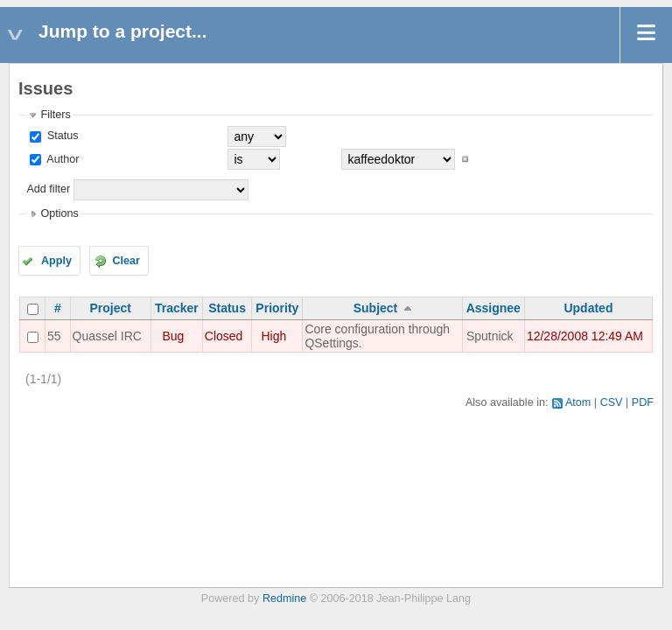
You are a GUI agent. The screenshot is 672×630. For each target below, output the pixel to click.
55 (54, 336)
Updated (588, 308)
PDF (643, 402)
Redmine (284, 598)
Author (61, 159)
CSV (612, 402)
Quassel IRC (107, 336)
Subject (376, 308)
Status (61, 136)
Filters (55, 115)
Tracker (177, 308)
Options (59, 213)
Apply (56, 261)
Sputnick (490, 336)
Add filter (48, 189)
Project (111, 308)
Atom (578, 402)
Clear (126, 261)
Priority (277, 308)
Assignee (493, 308)
